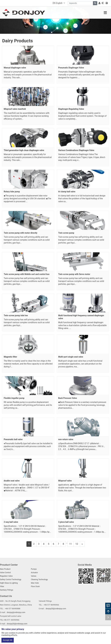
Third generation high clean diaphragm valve (24, 150)
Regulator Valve (6, 576)
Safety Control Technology (11, 579)
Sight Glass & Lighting (9, 583)
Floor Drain (35, 586)
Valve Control (5, 572)
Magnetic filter (10, 357)
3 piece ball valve (66, 522)
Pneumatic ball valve (13, 439)
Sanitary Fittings (7, 590)
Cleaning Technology (39, 579)
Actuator (34, 572)
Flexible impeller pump (14, 398)
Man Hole (35, 583)
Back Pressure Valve (68, 398)
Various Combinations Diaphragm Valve (76, 150)
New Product (5, 569)
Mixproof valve (65, 481)
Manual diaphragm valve (15, 68)
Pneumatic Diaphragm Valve (71, 68)
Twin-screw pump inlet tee (16, 315)
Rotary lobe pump (12, 192)
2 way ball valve (11, 522)
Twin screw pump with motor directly (21, 233)
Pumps (34, 569)
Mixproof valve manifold (15, 109)
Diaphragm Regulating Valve (71, 109)
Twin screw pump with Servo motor (74, 274)
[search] (95, 3)
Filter (2, 586)
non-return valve (66, 439)
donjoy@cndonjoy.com (16, 612)
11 (71, 544)
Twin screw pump (66, 233)
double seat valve (12, 481)
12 (77, 544)
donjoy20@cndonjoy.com (56, 609)
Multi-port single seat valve (71, 357)
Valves (34, 576)
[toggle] (105, 13)
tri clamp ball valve (67, 192)
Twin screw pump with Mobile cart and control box (27, 274)
